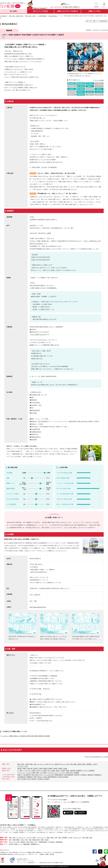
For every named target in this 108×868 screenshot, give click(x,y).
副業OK (23, 842)
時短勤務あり (98, 775)
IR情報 (47, 854)
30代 (29, 779)
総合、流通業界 (75, 773)
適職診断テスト (35, 844)
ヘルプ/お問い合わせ (58, 852)
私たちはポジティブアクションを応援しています (51, 862)
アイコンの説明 (99, 80)
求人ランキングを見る (40, 11)
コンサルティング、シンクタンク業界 (58, 773)
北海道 (65, 768)
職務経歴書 (26, 844)
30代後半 (47, 779)
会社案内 (42, 854)
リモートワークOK (14, 842)
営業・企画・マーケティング (17, 838)
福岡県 (50, 768)
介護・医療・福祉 (87, 838)
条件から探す (4, 842)
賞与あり (40, 777)
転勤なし (20, 775)
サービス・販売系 (54, 764)
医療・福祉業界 (71, 771)
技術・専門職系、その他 (90, 764)
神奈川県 (30, 768)
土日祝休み (84, 775)
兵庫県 (55, 768)
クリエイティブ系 (22, 766)
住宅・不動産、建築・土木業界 (56, 771)
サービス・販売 (31, 838)
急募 (35, 777)
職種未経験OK (59, 775)
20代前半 (40, 779)
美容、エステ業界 (41, 773)
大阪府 (24, 768)
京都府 (60, 768)
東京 (10, 840)
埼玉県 (35, 768)
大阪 (30, 840)
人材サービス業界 (41, 771)
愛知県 (45, 768)
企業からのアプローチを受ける (67, 11)
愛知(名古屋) (36, 840)
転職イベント (18, 844)
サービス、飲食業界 (88, 771)
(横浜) (18, 840)
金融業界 (79, 771)
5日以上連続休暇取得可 (50, 777)
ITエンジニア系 (64, 764)
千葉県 (40, 768)
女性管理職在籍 (69, 775)
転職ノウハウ (4, 844)
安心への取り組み (14, 852)
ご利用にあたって (4, 852)
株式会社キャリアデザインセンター (16, 854)
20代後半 (24, 779)
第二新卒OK (27, 775)
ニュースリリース (47, 852)
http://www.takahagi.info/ (38, 607)
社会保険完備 (21, 777)
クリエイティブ (41, 838)
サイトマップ (58, 7)
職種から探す (4, 838)
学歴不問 (77, 775)
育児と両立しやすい (37, 775)
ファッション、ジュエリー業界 (26, 773)
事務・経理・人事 (52, 838)
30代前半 (34, 779)
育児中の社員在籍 (63, 777)
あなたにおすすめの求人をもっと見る (97, 757)
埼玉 (22, 840)
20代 (19, 779)
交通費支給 (29, 777)
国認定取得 (59, 842)
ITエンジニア (77, 838)
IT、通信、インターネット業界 (26, 771)
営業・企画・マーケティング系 (39, 764)
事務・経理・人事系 (23, 764)
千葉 (26, 840)
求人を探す (13, 11)
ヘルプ (52, 7)
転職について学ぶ (95, 11)
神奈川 (15, 840)
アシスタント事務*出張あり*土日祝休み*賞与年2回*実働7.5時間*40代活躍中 (26, 736)
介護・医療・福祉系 (76, 764)
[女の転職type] (3, 854)
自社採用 (52, 854)
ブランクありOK (49, 775)
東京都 (19, 768)
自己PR (11, 844)
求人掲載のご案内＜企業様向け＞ (71, 7)
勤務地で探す (4, 840)
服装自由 (90, 775)
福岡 (42, 840)
